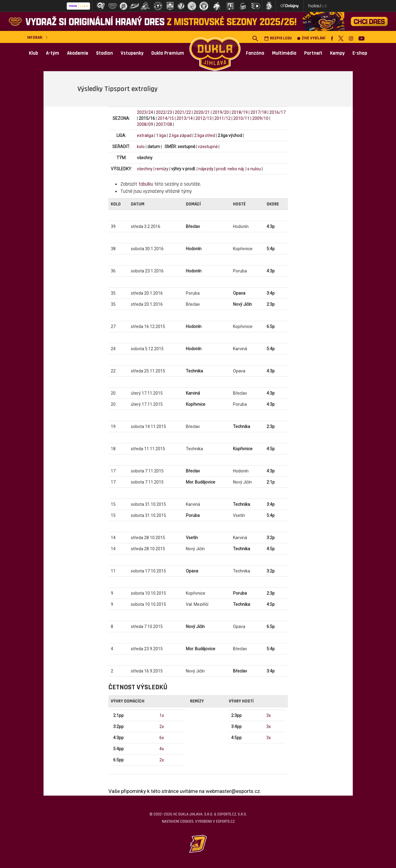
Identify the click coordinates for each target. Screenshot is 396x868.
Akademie (78, 53)
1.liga (161, 135)
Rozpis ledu (278, 38)
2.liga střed (205, 135)
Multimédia (284, 53)
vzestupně (208, 147)
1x (162, 715)
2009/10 (260, 118)
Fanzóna (255, 53)
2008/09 (145, 124)
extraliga (145, 135)
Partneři (313, 53)
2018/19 (240, 112)
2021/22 (183, 112)
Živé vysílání (311, 38)
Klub (33, 53)
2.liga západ (180, 135)
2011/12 (222, 118)
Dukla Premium (168, 53)
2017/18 (258, 112)
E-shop (360, 53)
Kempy (337, 53)
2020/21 (202, 112)
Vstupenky (132, 53)
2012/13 (204, 118)
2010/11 (241, 118)
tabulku (146, 184)
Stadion (104, 53)
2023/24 (145, 112)
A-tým (53, 53)
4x (162, 749)
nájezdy (206, 169)
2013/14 (185, 118)
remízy (162, 169)
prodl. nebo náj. (230, 169)
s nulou (254, 169)
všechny (145, 169)
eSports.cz (225, 821)
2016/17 (277, 112)
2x (162, 727)
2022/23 (164, 112)
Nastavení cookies (178, 821)
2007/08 (164, 124)
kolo (141, 147)
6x (162, 738)
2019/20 (221, 112)
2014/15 (166, 118)
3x (269, 715)
